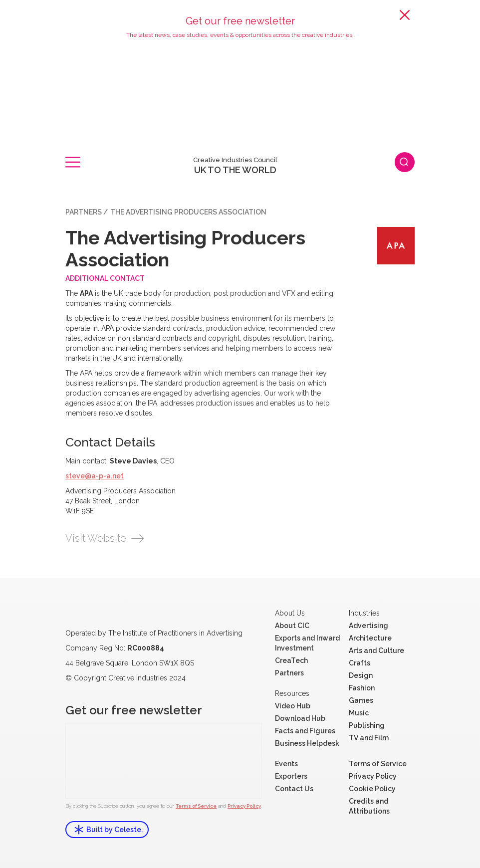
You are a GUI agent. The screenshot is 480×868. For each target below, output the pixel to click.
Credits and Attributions (369, 806)
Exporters (291, 776)
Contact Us (294, 789)
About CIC (292, 626)
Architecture (370, 638)
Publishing (367, 725)
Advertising (368, 626)
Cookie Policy (372, 789)
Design (361, 675)
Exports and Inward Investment (307, 643)
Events (286, 764)
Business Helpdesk (307, 743)
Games (361, 700)
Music (359, 713)
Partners (84, 212)
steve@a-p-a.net (95, 476)
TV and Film (369, 738)
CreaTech (291, 660)
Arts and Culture (376, 651)
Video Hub (293, 706)
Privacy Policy (244, 806)
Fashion (362, 688)
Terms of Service (196, 806)
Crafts (360, 663)
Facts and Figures (305, 731)
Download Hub (300, 718)
